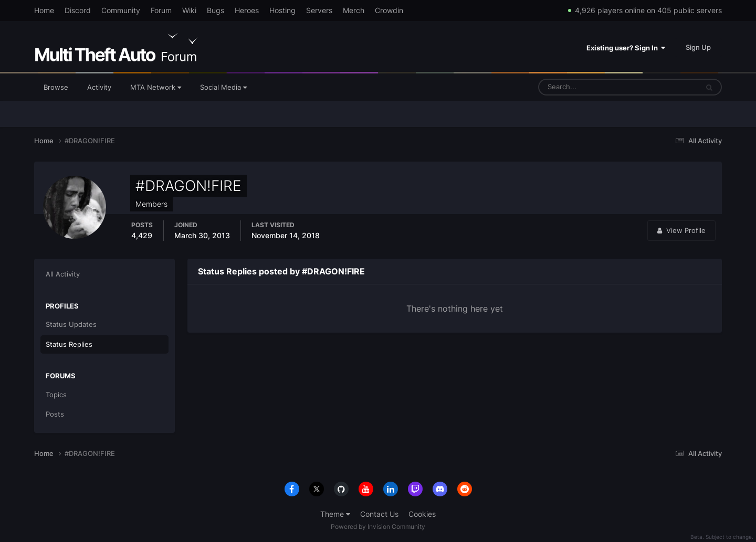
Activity (99, 87)
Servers (319, 10)
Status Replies (69, 344)
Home (44, 10)
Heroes (247, 10)
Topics (56, 395)
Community (121, 10)
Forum (161, 10)
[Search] (586, 87)
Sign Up (698, 47)
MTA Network (156, 87)
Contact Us (379, 514)
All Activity (63, 274)
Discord (78, 10)
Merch (354, 10)
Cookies (422, 514)
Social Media (223, 87)
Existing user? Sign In (626, 48)
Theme (335, 514)
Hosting (282, 10)
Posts (55, 414)
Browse (56, 87)
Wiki (189, 10)
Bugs (216, 10)
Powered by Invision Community (378, 527)
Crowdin (389, 10)
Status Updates (71, 324)
